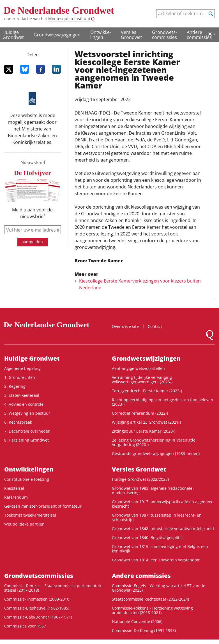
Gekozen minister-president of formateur (43, 506)
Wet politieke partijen (24, 524)
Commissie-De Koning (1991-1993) (144, 630)
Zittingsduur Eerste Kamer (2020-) (144, 431)
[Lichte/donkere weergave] (212, 34)
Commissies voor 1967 (25, 626)
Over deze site (125, 326)
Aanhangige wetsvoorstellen (138, 368)
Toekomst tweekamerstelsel (30, 515)
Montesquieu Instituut (69, 19)
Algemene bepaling (22, 368)
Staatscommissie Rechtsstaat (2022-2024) (150, 599)
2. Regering (15, 386)
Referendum (16, 497)
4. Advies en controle (24, 404)
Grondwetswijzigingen (57, 35)
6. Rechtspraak (18, 422)
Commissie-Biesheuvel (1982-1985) (37, 608)
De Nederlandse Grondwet (59, 11)
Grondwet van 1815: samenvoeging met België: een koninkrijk (160, 549)
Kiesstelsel (14, 488)
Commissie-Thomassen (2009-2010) (37, 599)
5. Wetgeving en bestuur (27, 413)
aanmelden (32, 242)
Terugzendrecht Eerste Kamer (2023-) (147, 391)
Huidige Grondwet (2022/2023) (140, 479)
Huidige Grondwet (13, 35)
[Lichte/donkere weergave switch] (212, 34)
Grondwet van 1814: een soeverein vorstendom (156, 560)
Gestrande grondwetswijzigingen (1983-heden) (156, 453)
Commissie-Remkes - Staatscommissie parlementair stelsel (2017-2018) (53, 588)
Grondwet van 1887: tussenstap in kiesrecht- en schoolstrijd (157, 517)
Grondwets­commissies (164, 35)
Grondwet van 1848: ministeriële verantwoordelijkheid (163, 528)
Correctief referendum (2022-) (140, 413)
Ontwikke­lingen (101, 35)
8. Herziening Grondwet (26, 440)
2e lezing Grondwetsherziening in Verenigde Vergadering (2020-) (154, 442)
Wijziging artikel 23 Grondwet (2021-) (146, 422)
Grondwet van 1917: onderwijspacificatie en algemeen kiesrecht (163, 504)
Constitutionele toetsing (27, 479)
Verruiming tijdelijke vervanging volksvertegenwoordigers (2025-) (142, 380)
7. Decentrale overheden (27, 431)
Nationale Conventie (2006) (137, 621)
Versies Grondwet (132, 35)
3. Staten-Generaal (22, 395)
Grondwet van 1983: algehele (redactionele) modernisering (153, 490)
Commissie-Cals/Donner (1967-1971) (38, 617)
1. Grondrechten (20, 377)
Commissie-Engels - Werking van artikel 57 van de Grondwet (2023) (159, 588)
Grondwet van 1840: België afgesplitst (147, 537)
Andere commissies (199, 35)
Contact (155, 326)
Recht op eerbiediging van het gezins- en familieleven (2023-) (162, 402)
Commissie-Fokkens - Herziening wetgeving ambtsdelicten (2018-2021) (152, 610)
